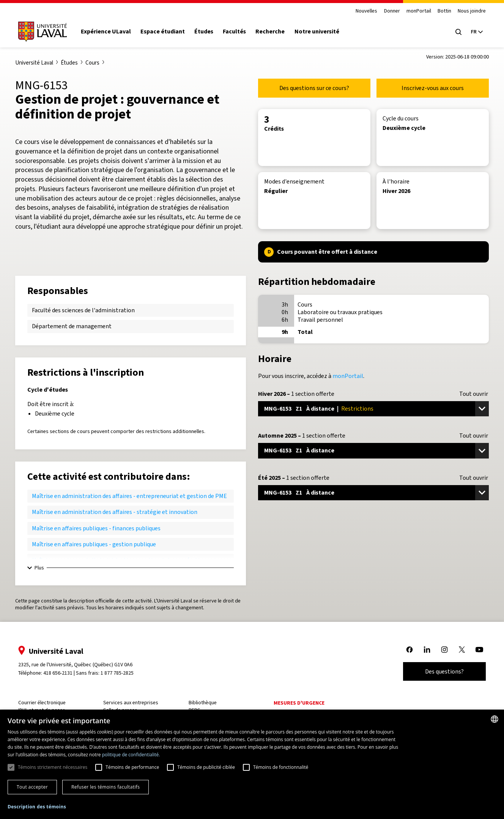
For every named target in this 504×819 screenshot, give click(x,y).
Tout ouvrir (474, 394)
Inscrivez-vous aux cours (433, 88)
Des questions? (441, 671)
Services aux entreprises (133, 703)
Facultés (237, 32)
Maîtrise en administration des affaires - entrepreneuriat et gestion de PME (129, 496)
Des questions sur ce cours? (314, 88)
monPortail (416, 11)
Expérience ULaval (109, 32)
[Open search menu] (455, 32)
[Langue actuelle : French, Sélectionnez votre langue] (474, 32)
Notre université (320, 32)
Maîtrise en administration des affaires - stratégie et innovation (115, 512)
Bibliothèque (203, 703)
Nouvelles (363, 11)
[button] (37, 807)
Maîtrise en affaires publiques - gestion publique (94, 544)
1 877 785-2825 (120, 673)
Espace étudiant (166, 32)
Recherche (273, 32)
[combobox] (495, 719)
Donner (389, 11)
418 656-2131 (61, 673)
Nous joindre (469, 11)
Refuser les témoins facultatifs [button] (106, 787)
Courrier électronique (45, 703)
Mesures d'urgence (299, 703)
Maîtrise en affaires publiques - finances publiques (96, 528)
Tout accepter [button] (32, 787)
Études (207, 32)
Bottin (441, 11)
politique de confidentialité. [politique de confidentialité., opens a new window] (131, 755)
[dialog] (252, 764)
